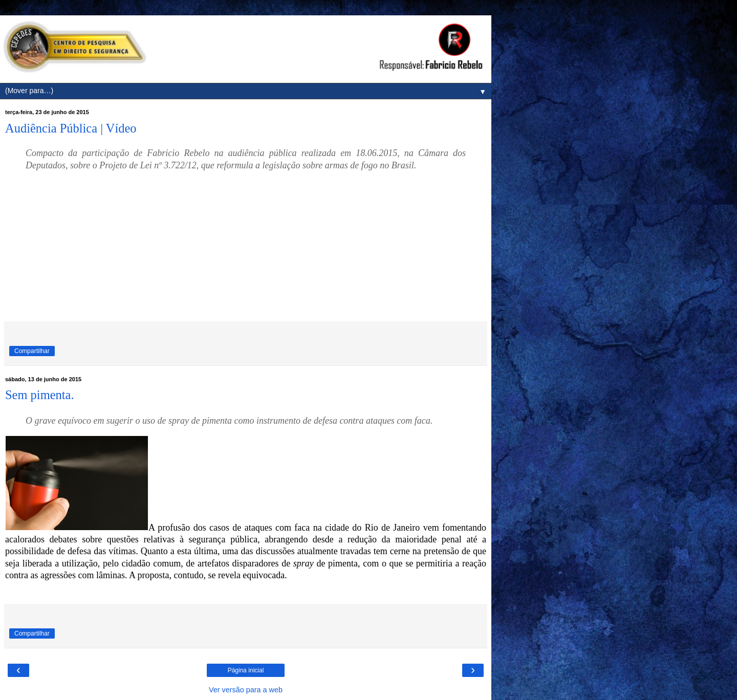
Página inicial (246, 670)
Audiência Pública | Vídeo (71, 128)
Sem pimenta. (40, 395)
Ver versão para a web (246, 690)
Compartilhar (32, 351)
